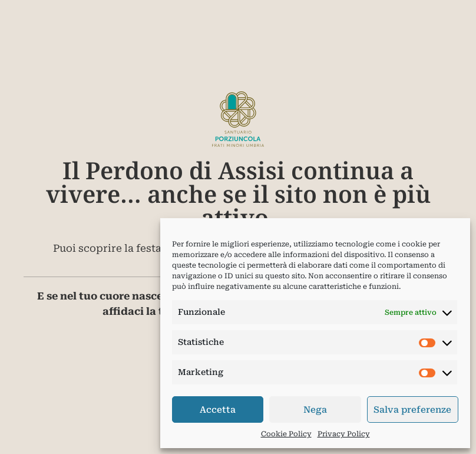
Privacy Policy (344, 434)
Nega (315, 410)
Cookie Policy (286, 434)
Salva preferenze (412, 410)
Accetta (218, 410)
